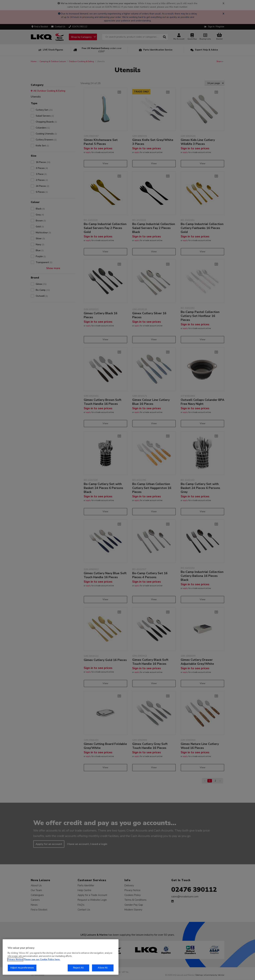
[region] (61, 957)
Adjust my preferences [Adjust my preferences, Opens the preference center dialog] (22, 968)
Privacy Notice (15, 959)
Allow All (103, 968)
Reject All (78, 968)
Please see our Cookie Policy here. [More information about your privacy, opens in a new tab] (42, 959)
